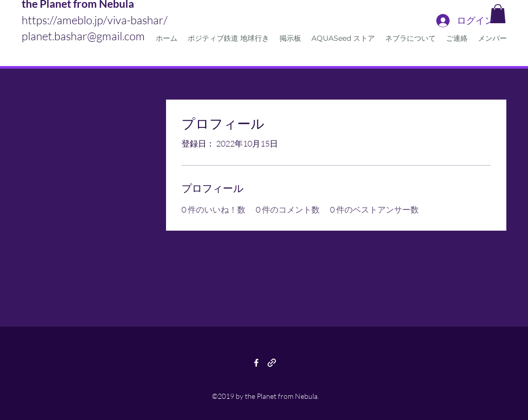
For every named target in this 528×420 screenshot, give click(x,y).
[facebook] (256, 363)
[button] (498, 14)
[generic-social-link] (272, 363)
